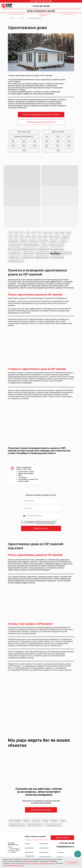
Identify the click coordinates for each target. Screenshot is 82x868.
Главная (12, 18)
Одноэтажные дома (35, 18)
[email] (41, 508)
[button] (41, 115)
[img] (79, 6)
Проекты (21, 18)
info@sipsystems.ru (65, 847)
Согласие (31, 521)
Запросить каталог (41, 528)
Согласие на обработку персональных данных (39, 863)
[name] (41, 501)
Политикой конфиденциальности (45, 523)
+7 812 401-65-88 (41, 6)
